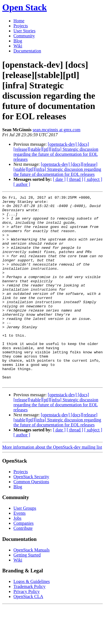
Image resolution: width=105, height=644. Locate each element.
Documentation (27, 51)
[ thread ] (75, 179)
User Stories (25, 31)
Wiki (18, 46)
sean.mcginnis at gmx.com (56, 130)
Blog (18, 41)
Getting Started (27, 593)
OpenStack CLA (28, 634)
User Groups (25, 546)
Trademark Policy (30, 624)
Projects (21, 26)
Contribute (23, 566)
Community (24, 36)
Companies (24, 561)
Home (19, 21)
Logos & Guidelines (32, 619)
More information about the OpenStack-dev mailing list (52, 485)
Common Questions (31, 519)
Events (20, 551)
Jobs (17, 556)
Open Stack (25, 7)
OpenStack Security (31, 514)
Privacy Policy (27, 629)
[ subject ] (93, 179)
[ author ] (22, 184)
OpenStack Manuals (32, 588)
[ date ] (59, 179)
